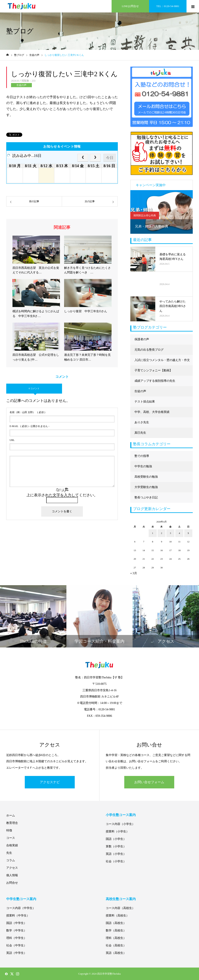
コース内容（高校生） (120, 908)
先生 (9, 853)
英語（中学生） (16, 953)
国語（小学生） (116, 839)
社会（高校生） (116, 945)
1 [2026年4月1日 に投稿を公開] (153, 533)
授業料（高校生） (117, 916)
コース (11, 838)
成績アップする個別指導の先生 (155, 381)
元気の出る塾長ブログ (149, 350)
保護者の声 (142, 339)
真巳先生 (140, 433)
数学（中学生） (16, 930)
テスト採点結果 (145, 402)
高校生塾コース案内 (121, 899)
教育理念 (12, 823)
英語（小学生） (116, 854)
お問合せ (12, 883)
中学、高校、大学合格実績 (152, 412)
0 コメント (34, 388)
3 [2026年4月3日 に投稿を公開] (170, 533)
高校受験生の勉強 (146, 477)
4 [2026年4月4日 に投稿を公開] (179, 533)
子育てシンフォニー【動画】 (153, 370)
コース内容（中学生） (21, 908)
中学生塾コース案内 (21, 899)
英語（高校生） (116, 953)
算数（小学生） (116, 846)
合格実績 (12, 845)
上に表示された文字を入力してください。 (62, 495)
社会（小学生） (116, 861)
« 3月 (134, 573)
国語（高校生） (116, 923)
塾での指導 (142, 456)
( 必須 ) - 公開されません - (29, 426)
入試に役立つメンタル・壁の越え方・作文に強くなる (162, 362)
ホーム (11, 815)
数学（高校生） (116, 930)
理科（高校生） (116, 938)
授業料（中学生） (18, 916)
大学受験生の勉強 (146, 487)
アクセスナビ (50, 782)
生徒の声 (21, 85)
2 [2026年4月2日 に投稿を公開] (162, 533)
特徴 (9, 830)
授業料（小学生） (117, 831)
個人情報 (12, 875)
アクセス (12, 868)
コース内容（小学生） (120, 824)
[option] (162, 212)
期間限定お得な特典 (145, 215)
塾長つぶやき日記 (146, 497)
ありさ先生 (142, 422)
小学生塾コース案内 (121, 815)
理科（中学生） (16, 938)
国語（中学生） (16, 923)
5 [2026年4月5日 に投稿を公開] (188, 533)
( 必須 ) (27, 412)
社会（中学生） (16, 945)
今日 (110, 158)
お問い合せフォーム (149, 782)
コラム (11, 860)
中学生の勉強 (143, 466)
